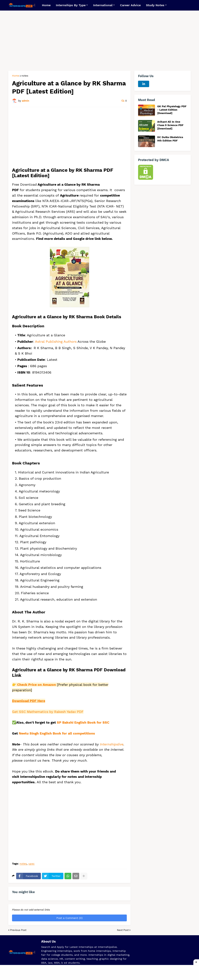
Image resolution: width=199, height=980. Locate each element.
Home (16, 76)
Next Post (123, 930)
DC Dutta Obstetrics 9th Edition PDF (170, 139)
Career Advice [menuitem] (130, 5)
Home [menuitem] (46, 5)
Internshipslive (112, 744)
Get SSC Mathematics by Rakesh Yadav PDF (48, 712)
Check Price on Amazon (36, 685)
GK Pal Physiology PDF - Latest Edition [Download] (172, 110)
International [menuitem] (103, 5)
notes (25, 76)
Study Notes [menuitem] (155, 5)
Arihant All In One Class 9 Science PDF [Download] (170, 125)
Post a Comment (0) (69, 918)
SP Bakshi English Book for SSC (83, 722)
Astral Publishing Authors (56, 341)
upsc (32, 864)
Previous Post (18, 930)
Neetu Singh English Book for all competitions (57, 733)
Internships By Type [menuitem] (71, 5)
